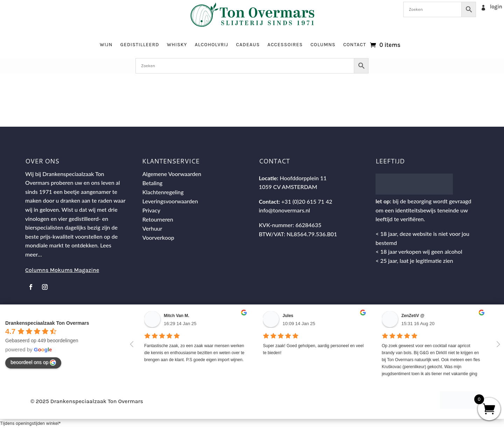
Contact (355, 45)
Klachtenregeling (163, 192)
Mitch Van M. (177, 316)
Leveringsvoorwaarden (170, 201)
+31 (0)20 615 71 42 (307, 201)
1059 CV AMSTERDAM (288, 187)
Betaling (153, 183)
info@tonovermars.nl (284, 210)
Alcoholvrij (212, 45)
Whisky (177, 45)
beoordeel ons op (33, 363)
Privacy (151, 210)
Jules (288, 316)
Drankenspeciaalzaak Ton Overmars (47, 323)
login (496, 7)
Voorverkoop (158, 237)
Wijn (106, 45)
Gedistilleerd (139, 45)
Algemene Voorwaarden (172, 174)
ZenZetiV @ (413, 316)
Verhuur (152, 228)
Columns (323, 45)
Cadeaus (248, 45)
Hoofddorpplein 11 (303, 178)
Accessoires (285, 45)
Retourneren (158, 219)
